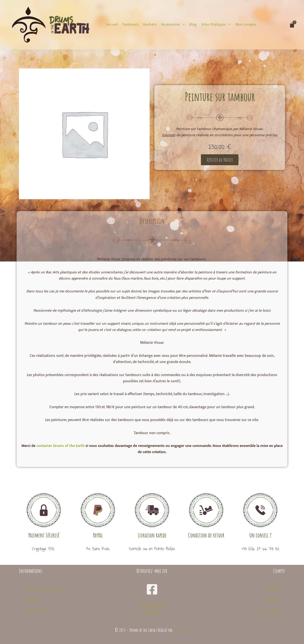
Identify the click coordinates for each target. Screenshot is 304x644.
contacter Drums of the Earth (60, 446)
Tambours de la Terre (152, 605)
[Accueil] (112, 25)
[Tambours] (130, 25)
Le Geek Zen (181, 630)
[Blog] (193, 25)
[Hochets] (150, 25)
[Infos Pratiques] (216, 25)
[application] (182, 25)
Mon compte (273, 589)
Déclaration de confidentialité (43, 589)
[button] (220, 160)
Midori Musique (152, 612)
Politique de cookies (36, 611)
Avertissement (32, 600)
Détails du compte (270, 611)
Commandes (273, 600)
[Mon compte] (246, 25)
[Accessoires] (173, 25)
